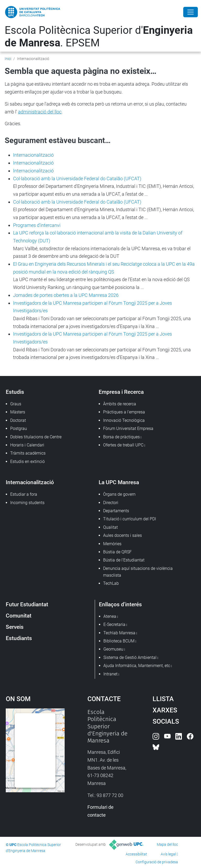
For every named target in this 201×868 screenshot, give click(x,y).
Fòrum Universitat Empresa (128, 428)
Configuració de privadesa (157, 862)
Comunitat (19, 616)
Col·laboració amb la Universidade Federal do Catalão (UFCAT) (77, 179)
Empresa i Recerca (121, 392)
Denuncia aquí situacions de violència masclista (138, 572)
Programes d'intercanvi (37, 225)
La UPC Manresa (119, 482)
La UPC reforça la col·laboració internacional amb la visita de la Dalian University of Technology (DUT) (98, 237)
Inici (8, 59)
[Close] (191, 12)
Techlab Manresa (119, 633)
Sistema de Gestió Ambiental (130, 657)
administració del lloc (40, 112)
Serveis (15, 627)
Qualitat (110, 527)
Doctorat (18, 420)
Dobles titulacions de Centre (36, 437)
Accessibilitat (136, 854)
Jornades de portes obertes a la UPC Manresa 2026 (66, 295)
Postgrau (19, 428)
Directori (111, 503)
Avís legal (168, 854)
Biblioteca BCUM (119, 641)
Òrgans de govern (119, 494)
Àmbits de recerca (120, 404)
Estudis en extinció (27, 462)
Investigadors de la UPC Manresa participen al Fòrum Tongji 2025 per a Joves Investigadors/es (93, 307)
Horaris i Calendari (27, 445)
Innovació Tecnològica (124, 420)
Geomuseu (113, 649)
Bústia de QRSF (117, 552)
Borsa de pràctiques (121, 437)
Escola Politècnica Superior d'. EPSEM (99, 37)
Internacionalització (33, 155)
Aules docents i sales (122, 535)
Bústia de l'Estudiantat (124, 560)
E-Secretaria (114, 624)
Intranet (110, 674)
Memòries (112, 544)
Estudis (15, 392)
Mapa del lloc (167, 844)
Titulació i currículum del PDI (130, 519)
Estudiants (19, 638)
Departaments (116, 511)
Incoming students (27, 503)
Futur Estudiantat (27, 604)
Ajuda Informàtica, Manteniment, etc (137, 666)
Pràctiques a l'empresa (124, 412)
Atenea (110, 616)
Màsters (18, 412)
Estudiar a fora (24, 494)
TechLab (111, 583)
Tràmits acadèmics (28, 453)
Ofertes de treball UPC (123, 445)
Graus (16, 404)
